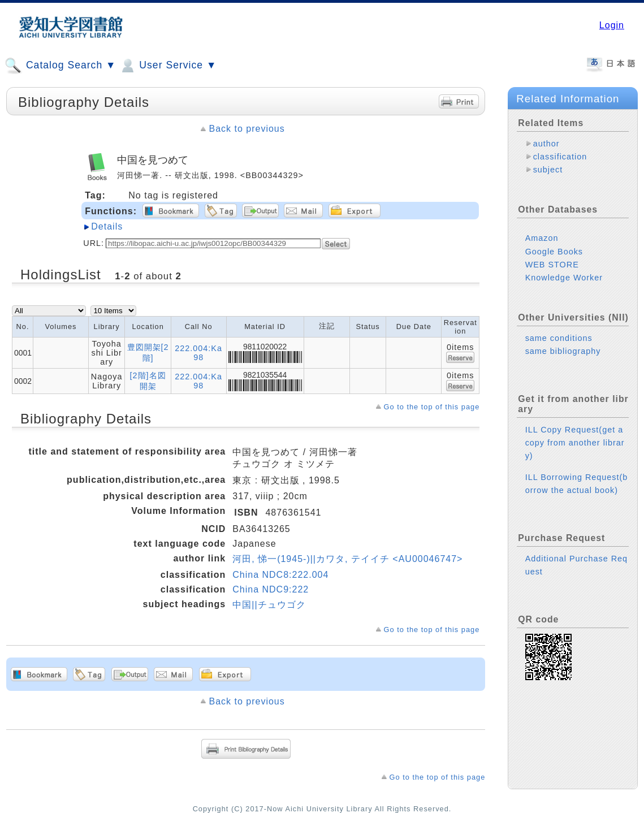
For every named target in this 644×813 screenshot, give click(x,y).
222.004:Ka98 (198, 353)
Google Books (554, 252)
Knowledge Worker (564, 278)
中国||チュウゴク (269, 605)
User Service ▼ (168, 66)
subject (548, 170)
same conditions (559, 338)
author (546, 144)
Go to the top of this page (432, 407)
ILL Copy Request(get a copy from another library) (575, 443)
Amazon (542, 238)
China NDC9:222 (271, 589)
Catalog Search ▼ (60, 66)
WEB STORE (552, 265)
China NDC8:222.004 (280, 575)
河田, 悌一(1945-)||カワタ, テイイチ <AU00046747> (347, 559)
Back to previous (247, 129)
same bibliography (563, 351)
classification (560, 157)
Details (107, 226)
